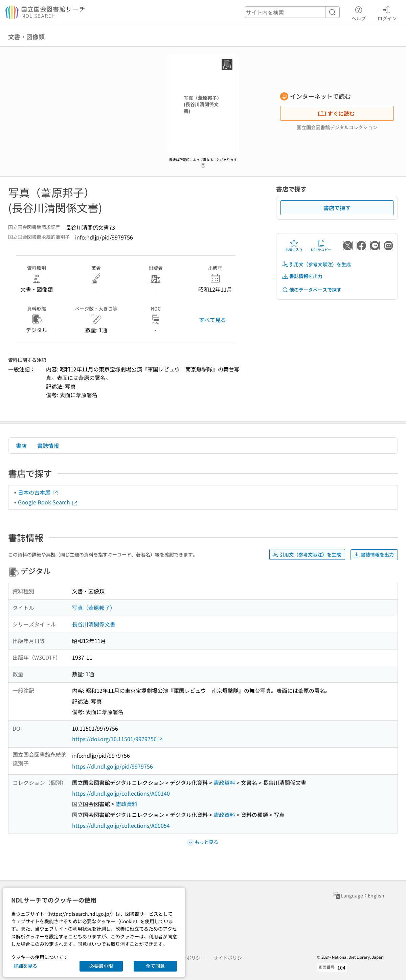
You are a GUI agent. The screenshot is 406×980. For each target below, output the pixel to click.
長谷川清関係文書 (94, 624)
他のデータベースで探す (312, 290)
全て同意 (155, 966)
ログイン (387, 13)
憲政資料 (224, 782)
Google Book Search (48, 502)
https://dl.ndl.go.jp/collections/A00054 (121, 825)
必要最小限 (101, 966)
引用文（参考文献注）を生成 (316, 264)
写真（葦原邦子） (94, 608)
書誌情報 (48, 446)
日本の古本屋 (38, 492)
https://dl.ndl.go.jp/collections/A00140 (121, 793)
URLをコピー (321, 246)
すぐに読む (336, 113)
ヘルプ (359, 13)
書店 (21, 446)
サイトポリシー (230, 958)
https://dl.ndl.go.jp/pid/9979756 (112, 766)
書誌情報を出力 (302, 276)
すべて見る (212, 320)
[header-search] (292, 12)
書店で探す (337, 208)
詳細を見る (25, 966)
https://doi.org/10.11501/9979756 (118, 739)
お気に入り (294, 246)
